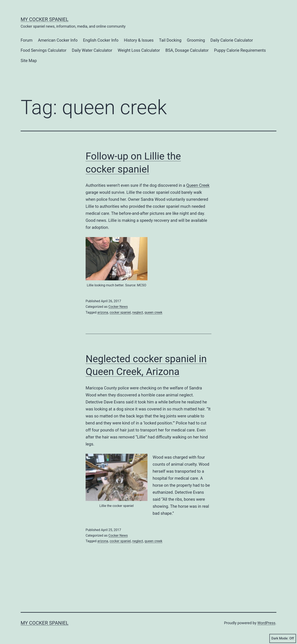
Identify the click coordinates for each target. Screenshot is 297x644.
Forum (27, 40)
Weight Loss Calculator (139, 50)
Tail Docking (170, 40)
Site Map (29, 61)
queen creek (153, 312)
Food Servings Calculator (44, 50)
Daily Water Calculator (92, 50)
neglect (138, 312)
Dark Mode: (283, 638)
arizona (103, 312)
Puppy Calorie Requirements (240, 50)
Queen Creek (198, 185)
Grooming (196, 40)
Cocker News (118, 307)
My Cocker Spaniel (45, 19)
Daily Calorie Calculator (232, 40)
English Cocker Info (101, 40)
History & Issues (139, 40)
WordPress (266, 623)
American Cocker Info (58, 40)
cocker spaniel (120, 312)
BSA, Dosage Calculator (187, 50)
